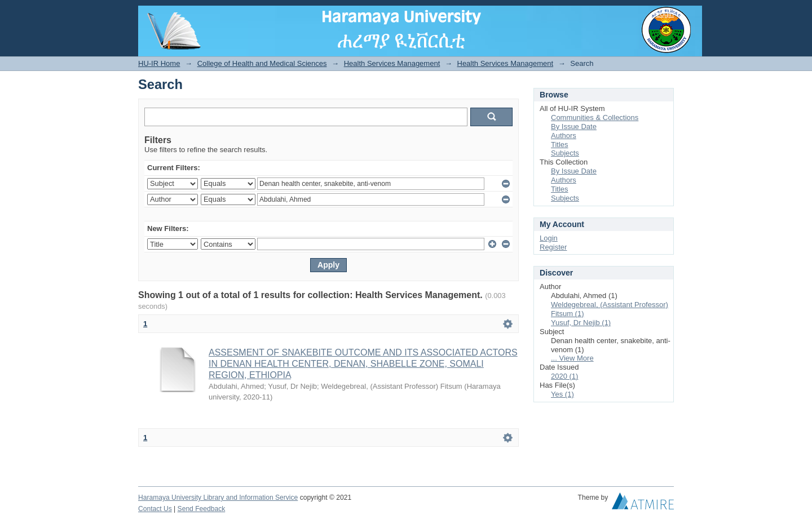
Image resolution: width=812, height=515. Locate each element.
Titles (560, 145)
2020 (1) (564, 376)
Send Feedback (202, 509)
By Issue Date (574, 126)
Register (553, 247)
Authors (564, 136)
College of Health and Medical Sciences (262, 63)
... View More (572, 358)
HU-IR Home (159, 63)
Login (665, 14)
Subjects (565, 153)
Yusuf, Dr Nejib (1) (581, 323)
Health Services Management (392, 63)
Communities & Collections (595, 117)
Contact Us (155, 509)
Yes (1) (562, 394)
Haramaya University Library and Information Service (218, 498)
